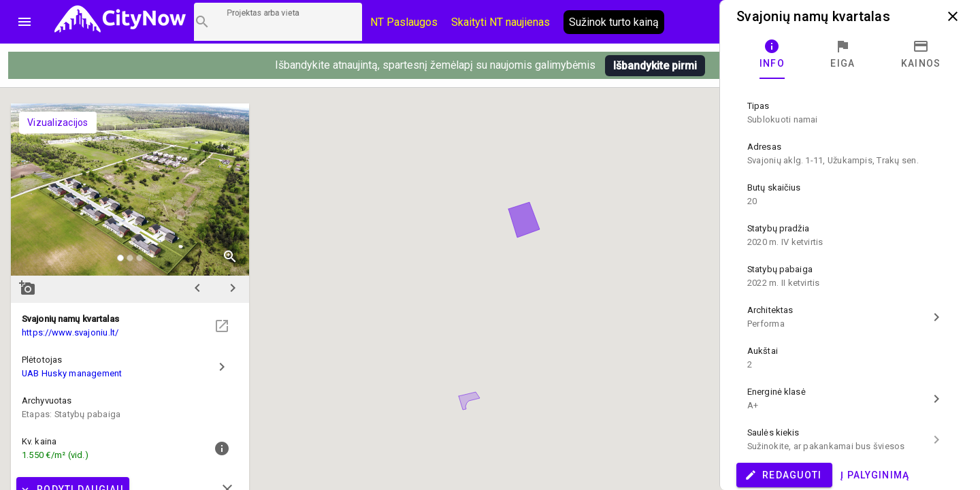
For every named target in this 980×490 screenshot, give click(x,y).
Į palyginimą (875, 475)
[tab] (772, 54)
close (953, 16)
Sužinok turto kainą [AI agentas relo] (614, 22)
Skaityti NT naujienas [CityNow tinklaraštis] (501, 22)
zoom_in (230, 257)
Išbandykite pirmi (655, 66)
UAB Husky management (72, 373)
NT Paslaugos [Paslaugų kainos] (404, 22)
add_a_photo (27, 288)
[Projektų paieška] (278, 22)
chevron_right (233, 288)
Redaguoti (783, 475)
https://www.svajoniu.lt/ (70, 332)
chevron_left (197, 288)
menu (24, 22)
